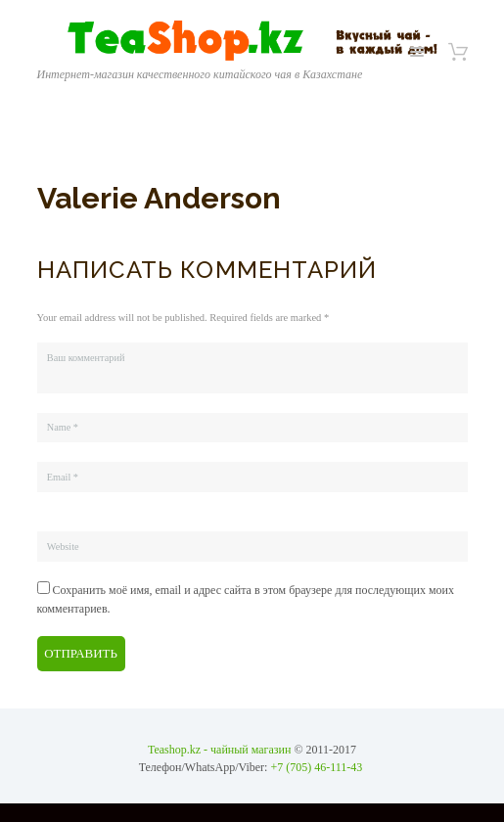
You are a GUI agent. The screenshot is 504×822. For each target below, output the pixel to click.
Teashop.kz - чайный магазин (220, 750)
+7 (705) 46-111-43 (316, 767)
